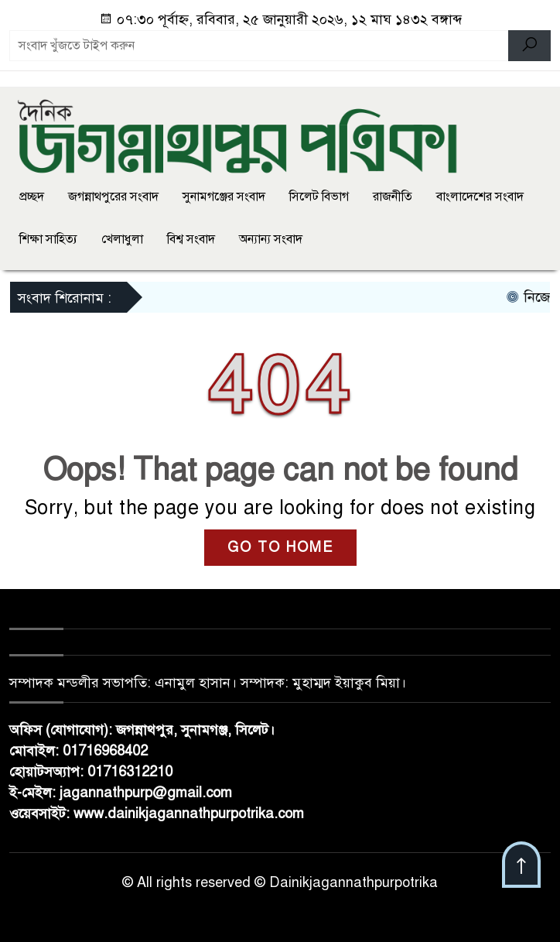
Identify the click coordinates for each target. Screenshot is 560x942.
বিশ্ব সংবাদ (191, 239)
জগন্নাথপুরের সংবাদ (113, 197)
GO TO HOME (280, 547)
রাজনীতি (393, 197)
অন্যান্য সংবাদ (271, 239)
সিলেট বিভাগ (319, 197)
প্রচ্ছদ (32, 197)
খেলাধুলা (122, 239)
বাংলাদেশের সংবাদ (480, 197)
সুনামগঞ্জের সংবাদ (224, 197)
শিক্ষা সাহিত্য (48, 239)
